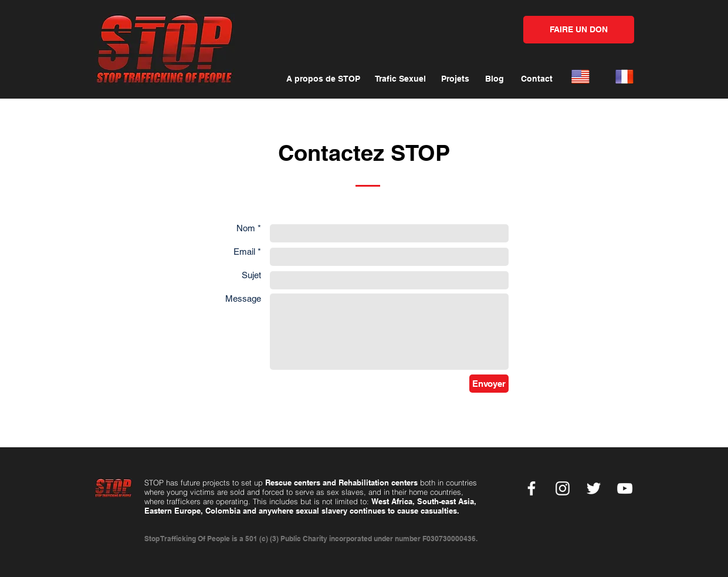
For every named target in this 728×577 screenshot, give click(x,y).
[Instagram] (563, 488)
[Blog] (495, 79)
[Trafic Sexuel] (400, 79)
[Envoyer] (489, 384)
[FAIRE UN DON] (579, 30)
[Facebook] (531, 488)
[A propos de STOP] (324, 79)
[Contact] (537, 79)
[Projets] (456, 79)
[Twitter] (594, 488)
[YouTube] (625, 488)
